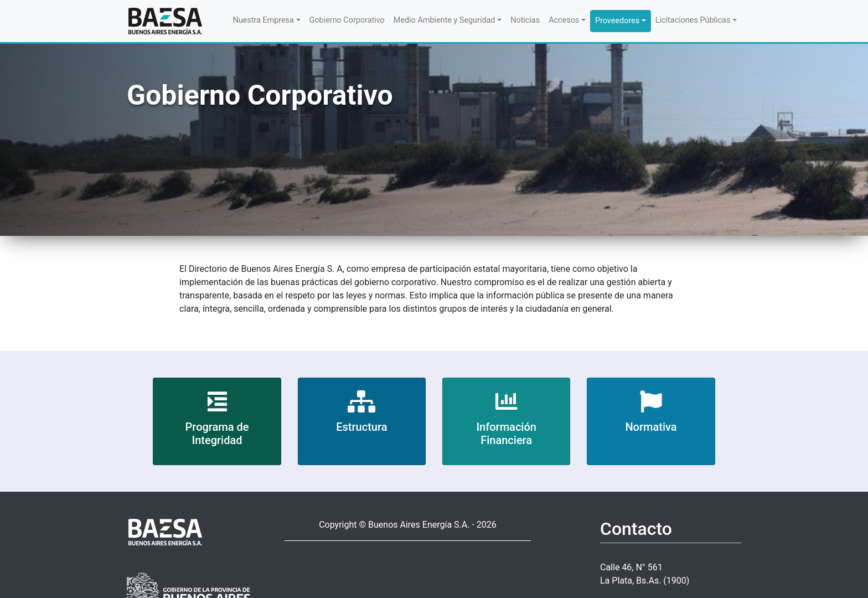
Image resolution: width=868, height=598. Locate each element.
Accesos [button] (564, 20)
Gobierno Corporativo (347, 20)
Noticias (525, 20)
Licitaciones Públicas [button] (693, 20)
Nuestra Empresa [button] (263, 20)
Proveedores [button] (617, 21)
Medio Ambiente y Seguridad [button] (445, 20)
